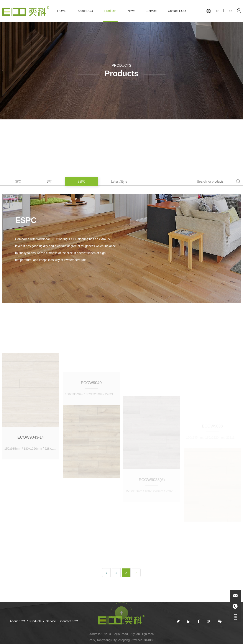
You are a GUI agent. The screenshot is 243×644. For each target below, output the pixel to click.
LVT (49, 181)
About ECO (85, 11)
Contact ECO (177, 11)
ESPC (81, 181)
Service (152, 11)
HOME (62, 11)
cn (218, 11)
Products (110, 11)
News (131, 11)
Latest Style (119, 181)
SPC (18, 181)
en (230, 11)
